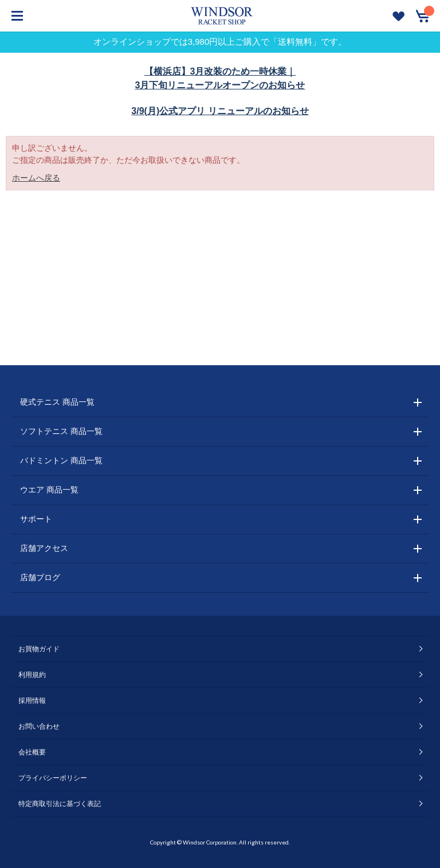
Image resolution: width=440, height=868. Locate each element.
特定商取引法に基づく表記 (60, 804)
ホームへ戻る (36, 178)
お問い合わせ (39, 726)
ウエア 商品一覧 (49, 490)
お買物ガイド (39, 649)
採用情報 (32, 701)
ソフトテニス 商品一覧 (61, 431)
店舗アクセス (44, 548)
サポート (36, 519)
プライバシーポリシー (53, 778)
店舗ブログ (40, 577)
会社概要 (32, 752)
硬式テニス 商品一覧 (57, 402)
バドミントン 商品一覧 (61, 460)
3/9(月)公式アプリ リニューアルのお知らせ (220, 111)
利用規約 (32, 675)
